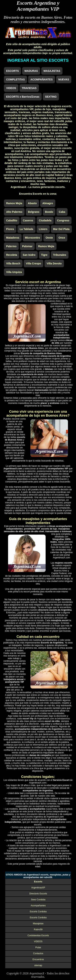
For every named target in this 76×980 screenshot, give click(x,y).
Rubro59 (38, 930)
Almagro (48, 203)
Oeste (49, 238)
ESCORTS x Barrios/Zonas (23, 97)
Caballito (12, 220)
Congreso (63, 220)
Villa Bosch (13, 263)
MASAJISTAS (52, 71)
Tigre (44, 255)
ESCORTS (13, 71)
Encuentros (38, 959)
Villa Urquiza (14, 272)
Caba (62, 212)
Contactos (38, 953)
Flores (10, 229)
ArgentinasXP (38, 888)
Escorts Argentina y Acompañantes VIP (38, 6)
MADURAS (31, 71)
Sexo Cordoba (38, 900)
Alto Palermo (14, 212)
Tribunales (60, 255)
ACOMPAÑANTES (42, 79)
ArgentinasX (37, 973)
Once (62, 238)
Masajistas (38, 924)
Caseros (28, 220)
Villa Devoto (54, 263)
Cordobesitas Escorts (38, 935)
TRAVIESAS (29, 88)
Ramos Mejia (14, 203)
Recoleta (12, 255)
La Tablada (26, 229)
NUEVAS (64, 79)
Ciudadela (45, 220)
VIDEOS (11, 88)
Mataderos (13, 238)
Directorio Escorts (38, 894)
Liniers (43, 229)
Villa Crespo (33, 263)
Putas (38, 947)
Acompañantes (38, 906)
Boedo (49, 212)
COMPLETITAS (15, 79)
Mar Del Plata (61, 229)
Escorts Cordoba (38, 912)
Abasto (32, 203)
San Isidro (29, 255)
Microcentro (32, 238)
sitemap (38, 965)
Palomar (27, 246)
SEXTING (51, 97)
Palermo (11, 246)
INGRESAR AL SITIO (38, 60)
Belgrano (34, 212)
